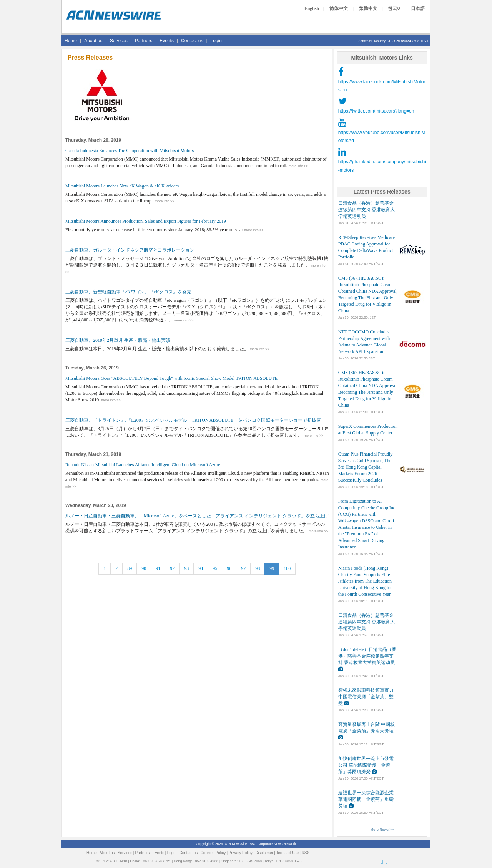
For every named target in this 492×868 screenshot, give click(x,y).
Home (71, 41)
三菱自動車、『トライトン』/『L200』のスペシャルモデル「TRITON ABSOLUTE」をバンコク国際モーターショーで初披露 (193, 420)
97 (243, 568)
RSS (305, 853)
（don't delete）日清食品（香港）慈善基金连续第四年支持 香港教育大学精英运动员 (367, 656)
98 (258, 568)
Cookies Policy (213, 853)
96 (229, 568)
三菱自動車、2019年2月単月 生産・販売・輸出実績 (118, 340)
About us (93, 41)
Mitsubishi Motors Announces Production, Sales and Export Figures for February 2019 (146, 221)
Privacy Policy (241, 853)
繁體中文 (368, 8)
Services (119, 41)
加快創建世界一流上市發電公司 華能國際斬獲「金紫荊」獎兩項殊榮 (366, 765)
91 (158, 568)
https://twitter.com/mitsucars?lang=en (376, 111)
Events (167, 41)
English (312, 8)
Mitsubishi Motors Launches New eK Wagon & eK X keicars (122, 186)
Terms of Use (287, 853)
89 (130, 568)
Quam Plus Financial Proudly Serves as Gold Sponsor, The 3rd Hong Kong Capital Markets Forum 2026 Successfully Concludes (366, 467)
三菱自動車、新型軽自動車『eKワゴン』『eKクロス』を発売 (128, 292)
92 (172, 568)
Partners (144, 41)
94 (201, 568)
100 (287, 568)
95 (215, 568)
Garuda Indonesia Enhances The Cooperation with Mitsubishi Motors (130, 151)
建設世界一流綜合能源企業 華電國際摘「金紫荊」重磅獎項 (366, 799)
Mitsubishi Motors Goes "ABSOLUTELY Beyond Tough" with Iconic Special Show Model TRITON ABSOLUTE (171, 378)
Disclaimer (264, 853)
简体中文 (339, 8)
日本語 (418, 8)
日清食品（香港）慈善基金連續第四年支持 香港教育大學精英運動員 (367, 622)
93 (186, 568)
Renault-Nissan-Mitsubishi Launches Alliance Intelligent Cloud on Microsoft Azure (143, 465)
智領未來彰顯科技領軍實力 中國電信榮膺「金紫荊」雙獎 (366, 697)
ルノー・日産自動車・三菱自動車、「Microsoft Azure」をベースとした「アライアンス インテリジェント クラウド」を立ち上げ (197, 516)
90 (144, 568)
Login (216, 41)
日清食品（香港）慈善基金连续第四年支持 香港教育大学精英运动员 (367, 210)
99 (272, 568)
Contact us (192, 41)
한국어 (395, 8)
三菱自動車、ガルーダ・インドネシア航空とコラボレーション (130, 250)
